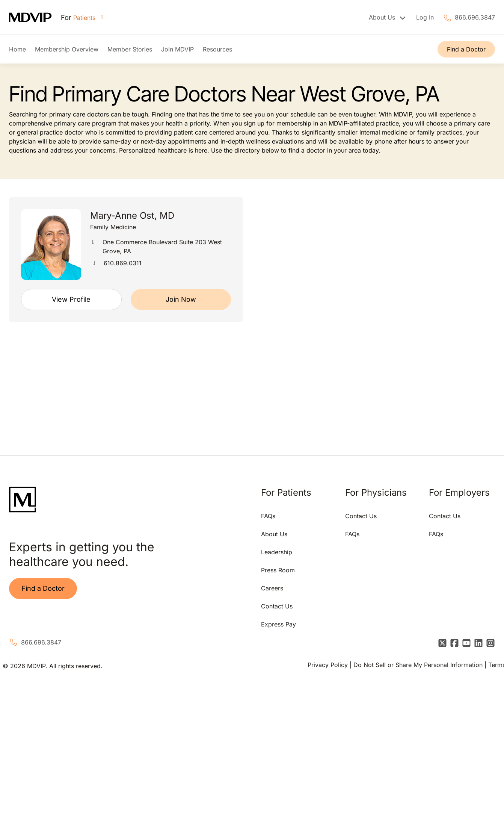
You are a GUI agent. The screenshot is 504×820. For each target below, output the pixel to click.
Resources (217, 49)
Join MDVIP (177, 49)
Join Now (181, 299)
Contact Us (277, 606)
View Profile (71, 299)
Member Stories (130, 49)
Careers (272, 588)
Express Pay (278, 624)
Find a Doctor (466, 49)
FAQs (268, 516)
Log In (425, 17)
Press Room (278, 570)
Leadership (277, 552)
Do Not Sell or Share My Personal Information (418, 665)
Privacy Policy (328, 665)
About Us (274, 534)
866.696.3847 (475, 17)
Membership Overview (67, 49)
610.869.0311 (123, 263)
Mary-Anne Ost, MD (132, 216)
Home (17, 49)
